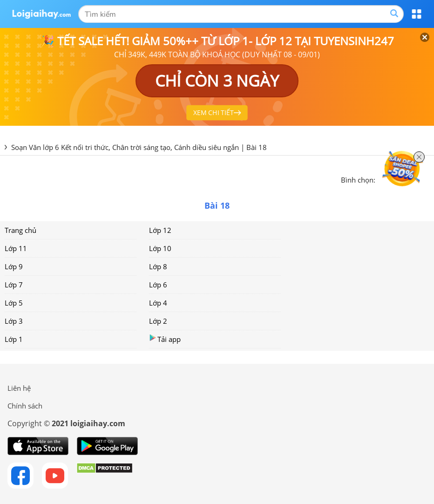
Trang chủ (20, 230)
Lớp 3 (14, 321)
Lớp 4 (158, 303)
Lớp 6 (158, 285)
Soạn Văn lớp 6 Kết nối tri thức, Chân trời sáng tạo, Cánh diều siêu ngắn (125, 147)
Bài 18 (257, 147)
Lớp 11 (16, 248)
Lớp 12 (160, 230)
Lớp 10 (160, 248)
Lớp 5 (14, 303)
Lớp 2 (158, 321)
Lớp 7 (14, 285)
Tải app (165, 339)
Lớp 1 (14, 339)
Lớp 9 (14, 266)
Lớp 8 (158, 266)
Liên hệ (19, 388)
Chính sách (25, 406)
